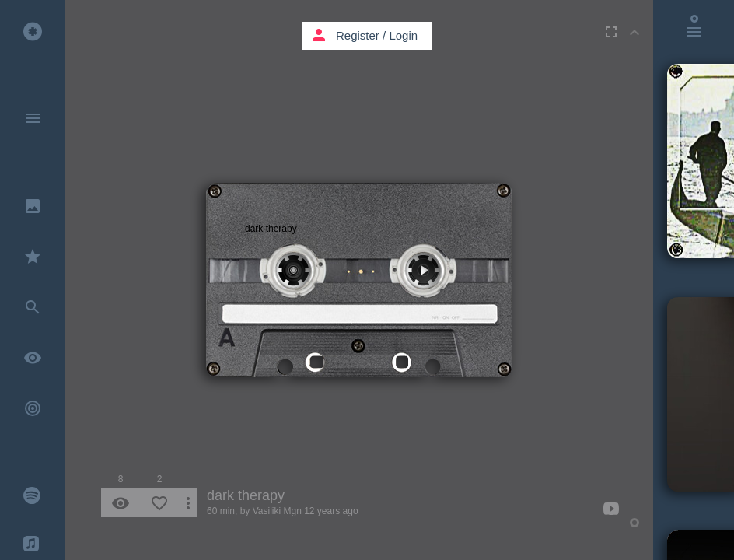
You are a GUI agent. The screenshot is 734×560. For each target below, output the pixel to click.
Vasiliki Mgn (277, 511)
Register (358, 35)
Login (403, 35)
